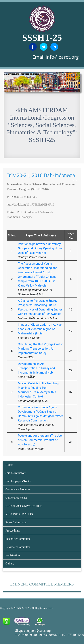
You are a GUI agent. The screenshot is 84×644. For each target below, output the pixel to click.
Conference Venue (16, 498)
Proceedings (13, 531)
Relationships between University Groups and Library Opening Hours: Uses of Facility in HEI (41, 248)
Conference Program (18, 489)
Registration (13, 555)
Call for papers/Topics (18, 481)
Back (74, 180)
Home (9, 465)
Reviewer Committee (18, 547)
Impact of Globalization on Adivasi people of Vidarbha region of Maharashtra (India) (40, 329)
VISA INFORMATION (19, 514)
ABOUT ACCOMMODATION (24, 506)
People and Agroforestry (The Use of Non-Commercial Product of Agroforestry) (40, 440)
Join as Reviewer (15, 473)
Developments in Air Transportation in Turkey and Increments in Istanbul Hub (36, 368)
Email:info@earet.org (56, 57)
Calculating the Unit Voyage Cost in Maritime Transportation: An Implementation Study (41, 349)
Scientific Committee (18, 539)
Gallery (10, 563)
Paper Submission (16, 522)
